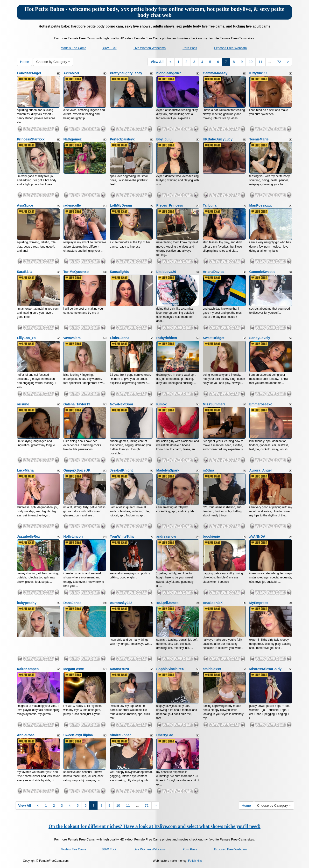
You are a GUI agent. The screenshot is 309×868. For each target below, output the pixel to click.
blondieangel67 (169, 73)
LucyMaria (25, 470)
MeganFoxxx (74, 669)
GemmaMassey (215, 73)
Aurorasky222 (121, 603)
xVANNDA (257, 536)
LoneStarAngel (29, 73)
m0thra (208, 470)
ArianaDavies (214, 272)
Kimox (162, 404)
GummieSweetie (262, 272)
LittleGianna (120, 338)
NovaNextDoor (122, 404)
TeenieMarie (259, 139)
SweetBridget (214, 338)
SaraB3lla (25, 272)
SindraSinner (120, 735)
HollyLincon (73, 536)
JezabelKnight (121, 470)
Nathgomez (73, 139)
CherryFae (165, 735)
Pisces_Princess (170, 205)
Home (25, 62)
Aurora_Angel (261, 470)
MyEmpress (259, 603)
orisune (23, 404)
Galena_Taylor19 (77, 404)
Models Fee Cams (73, 48)
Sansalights (119, 272)
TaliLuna (210, 205)
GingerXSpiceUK (77, 470)
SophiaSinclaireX (170, 669)
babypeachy (27, 603)
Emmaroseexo (261, 404)
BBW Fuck (109, 48)
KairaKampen (28, 669)
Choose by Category (53, 62)
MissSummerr (214, 404)
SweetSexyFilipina (78, 735)
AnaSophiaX (213, 603)
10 (251, 62)
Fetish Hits (195, 861)
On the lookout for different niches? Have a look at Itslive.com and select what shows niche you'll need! (154, 826)
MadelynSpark (168, 470)
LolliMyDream (121, 205)
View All (157, 62)
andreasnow (166, 536)
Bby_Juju (164, 139)
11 (260, 62)
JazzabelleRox (28, 536)
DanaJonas (73, 603)
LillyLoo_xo (26, 338)
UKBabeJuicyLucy (218, 139)
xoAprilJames (168, 603)
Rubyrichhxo (167, 338)
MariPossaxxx (261, 205)
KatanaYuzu (119, 669)
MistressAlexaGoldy (266, 669)
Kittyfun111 (259, 73)
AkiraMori (71, 73)
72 (279, 62)
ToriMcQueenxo (76, 272)
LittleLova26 (166, 272)
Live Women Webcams (150, 48)
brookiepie (211, 536)
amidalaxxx (212, 669)
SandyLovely (260, 338)
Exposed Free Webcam (230, 48)
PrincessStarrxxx (31, 139)
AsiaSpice (25, 205)
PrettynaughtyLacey (126, 73)
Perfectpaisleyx (122, 139)
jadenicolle (72, 205)
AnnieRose (26, 735)
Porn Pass (190, 48)
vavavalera (72, 338)
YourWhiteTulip (122, 536)
